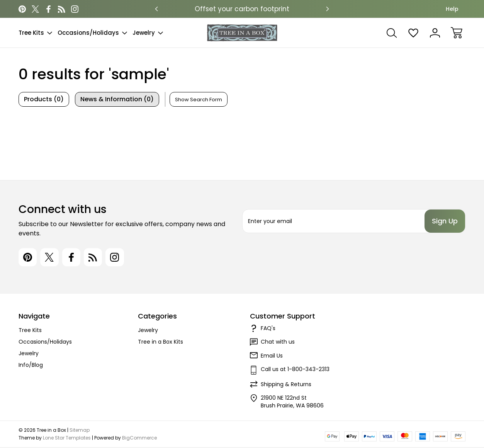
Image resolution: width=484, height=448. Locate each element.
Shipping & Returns (286, 385)
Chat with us (278, 342)
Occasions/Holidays (92, 33)
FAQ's (268, 329)
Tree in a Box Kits (160, 342)
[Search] (392, 33)
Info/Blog (31, 365)
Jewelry (148, 33)
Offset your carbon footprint (242, 9)
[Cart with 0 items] (457, 33)
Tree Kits (35, 33)
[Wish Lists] (413, 33)
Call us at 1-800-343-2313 (295, 370)
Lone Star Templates (67, 438)
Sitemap (80, 430)
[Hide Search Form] (199, 99)
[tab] (44, 99)
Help (452, 9)
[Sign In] (435, 33)
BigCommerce (139, 438)
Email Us (272, 356)
